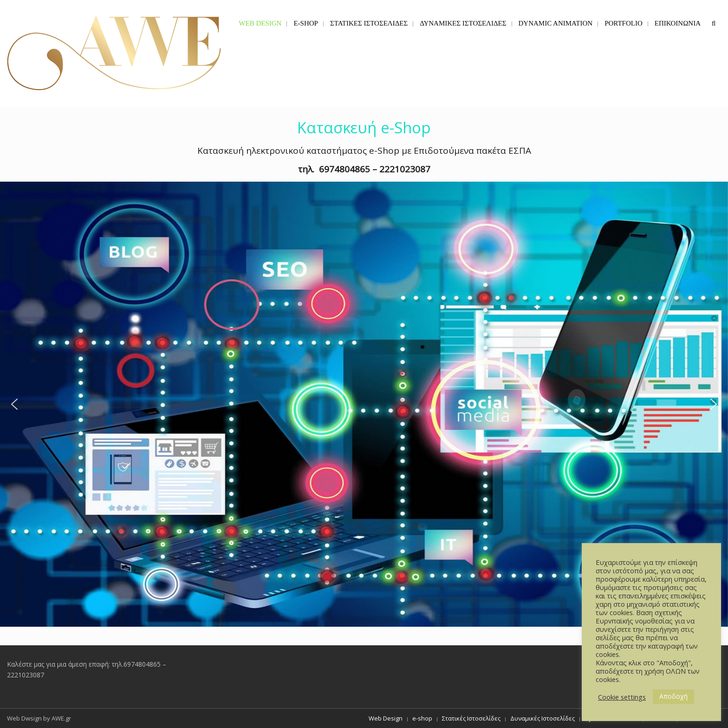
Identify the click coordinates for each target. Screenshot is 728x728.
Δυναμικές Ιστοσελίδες (543, 718)
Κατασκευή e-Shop (364, 128)
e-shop (422, 718)
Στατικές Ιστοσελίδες (471, 718)
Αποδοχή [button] (673, 696)
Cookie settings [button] (622, 697)
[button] (364, 404)
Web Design (386, 718)
